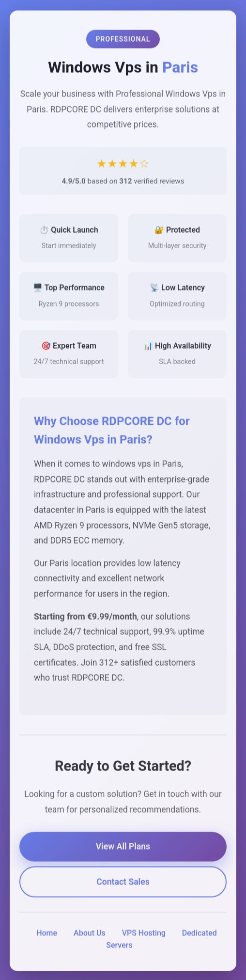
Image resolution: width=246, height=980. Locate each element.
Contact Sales (123, 883)
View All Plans (123, 848)
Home (47, 934)
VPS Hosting (144, 934)
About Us (90, 934)
